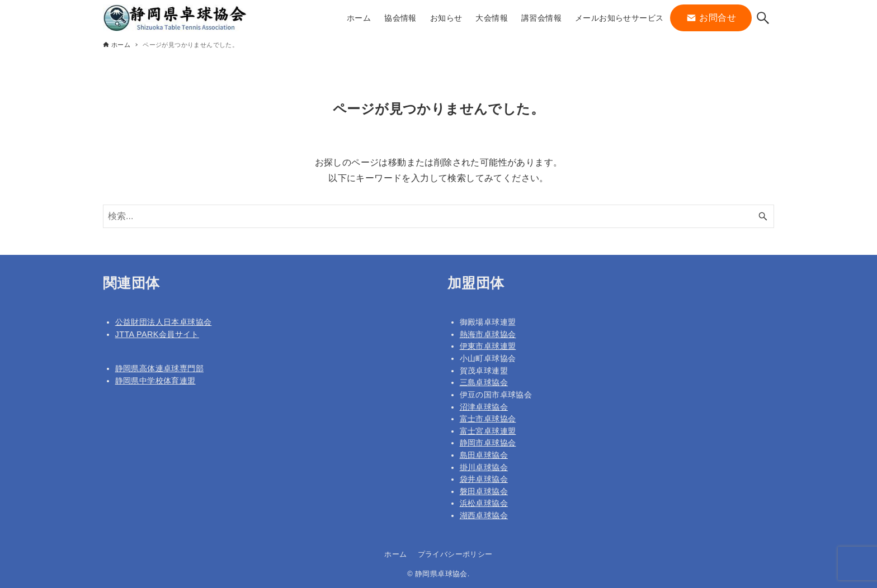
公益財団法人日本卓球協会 (164, 322)
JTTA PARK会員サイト (157, 334)
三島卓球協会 (484, 382)
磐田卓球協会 (484, 491)
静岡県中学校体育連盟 (155, 381)
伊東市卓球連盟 (488, 346)
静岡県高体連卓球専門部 (159, 368)
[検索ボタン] (763, 18)
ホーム (395, 554)
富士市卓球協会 (488, 419)
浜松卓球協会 (484, 503)
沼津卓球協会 (484, 407)
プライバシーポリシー (455, 554)
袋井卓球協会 (484, 479)
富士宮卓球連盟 (488, 431)
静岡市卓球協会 (488, 443)
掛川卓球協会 (484, 467)
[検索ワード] (438, 216)
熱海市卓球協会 (488, 334)
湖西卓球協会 (484, 515)
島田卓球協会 (484, 455)
